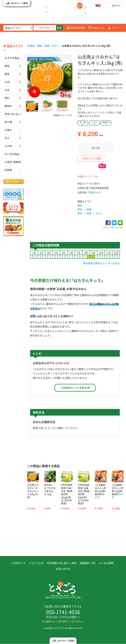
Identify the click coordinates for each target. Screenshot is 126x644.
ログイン (114, 28)
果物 (7, 66)
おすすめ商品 (12, 58)
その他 (8, 146)
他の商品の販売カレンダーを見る (101, 263)
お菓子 (8, 130)
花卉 (7, 138)
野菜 (7, 74)
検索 (60, 28)
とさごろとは (36, 563)
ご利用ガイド (19, 563)
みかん (99, 213)
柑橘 (89, 209)
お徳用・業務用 (13, 162)
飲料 (7, 98)
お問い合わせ (63, 569)
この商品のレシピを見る (75, 388)
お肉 (7, 82)
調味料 (8, 106)
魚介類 (8, 122)
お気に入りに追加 (92, 158)
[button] (32, 106)
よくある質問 (106, 563)
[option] (50, 76)
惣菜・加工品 (11, 114)
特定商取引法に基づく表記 (62, 563)
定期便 (8, 170)
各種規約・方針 (88, 563)
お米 (7, 90)
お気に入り (96, 28)
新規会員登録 (76, 28)
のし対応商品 (12, 154)
